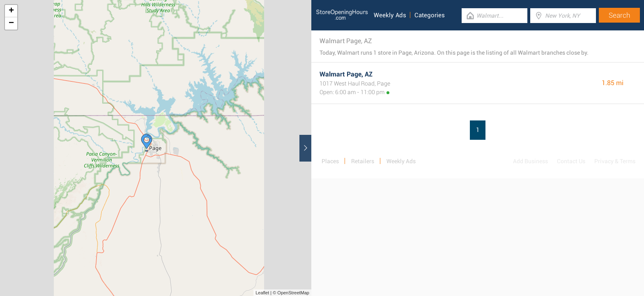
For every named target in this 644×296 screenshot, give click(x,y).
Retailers (363, 161)
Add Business (530, 161)
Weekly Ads (390, 15)
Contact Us (571, 161)
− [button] (11, 23)
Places (330, 161)
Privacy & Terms (615, 161)
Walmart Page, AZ (346, 74)
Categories (430, 15)
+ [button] (11, 11)
